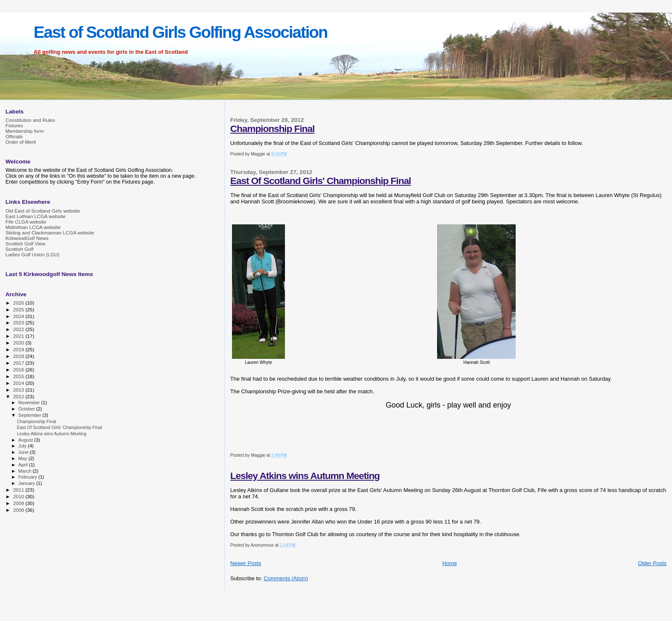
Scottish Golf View (25, 243)
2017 (19, 363)
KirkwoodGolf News (27, 238)
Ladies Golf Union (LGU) (32, 254)
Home (449, 563)
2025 (19, 309)
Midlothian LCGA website (33, 227)
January (28, 483)
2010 (19, 496)
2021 (19, 336)
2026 (19, 303)
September (31, 415)
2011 (19, 490)
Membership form (25, 131)
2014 (19, 383)
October (28, 409)
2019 (19, 349)
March (26, 471)
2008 (19, 510)
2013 (19, 390)
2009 (19, 503)
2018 (19, 356)
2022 (19, 329)
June (24, 452)
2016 (19, 370)
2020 (19, 343)
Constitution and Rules (30, 120)
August (26, 440)
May (24, 458)
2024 (19, 316)
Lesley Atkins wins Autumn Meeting (305, 476)
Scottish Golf (19, 249)
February (29, 477)
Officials (14, 136)
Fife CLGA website (26, 222)
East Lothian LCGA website (36, 216)
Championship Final (273, 129)
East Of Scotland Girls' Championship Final (321, 181)
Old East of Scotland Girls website (43, 211)
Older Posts (652, 563)
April (24, 465)
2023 (19, 322)
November (30, 403)
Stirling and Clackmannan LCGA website (50, 233)
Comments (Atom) (286, 578)
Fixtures (14, 125)
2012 (19, 396)
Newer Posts (246, 563)
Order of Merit (21, 142)
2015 (19, 376)
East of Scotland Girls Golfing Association (181, 32)
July (23, 446)
